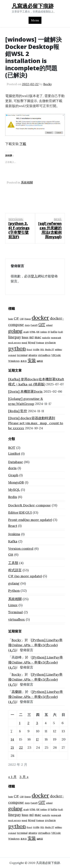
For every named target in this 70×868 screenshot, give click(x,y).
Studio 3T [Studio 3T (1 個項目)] (49, 350)
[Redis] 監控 (18, 411)
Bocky (48, 84)
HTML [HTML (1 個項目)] (33, 332)
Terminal (15, 612)
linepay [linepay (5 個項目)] (15, 337)
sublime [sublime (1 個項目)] (58, 350)
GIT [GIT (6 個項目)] (42, 325)
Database (16, 462)
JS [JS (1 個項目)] (49, 332)
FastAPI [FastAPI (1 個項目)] (34, 325)
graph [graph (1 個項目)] (26, 332)
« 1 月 (12, 777)
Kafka (13, 541)
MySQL (14, 490)
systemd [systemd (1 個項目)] (12, 355)
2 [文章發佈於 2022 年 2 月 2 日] (28, 723)
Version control (21, 549)
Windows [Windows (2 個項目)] (14, 361)
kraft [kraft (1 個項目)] (61, 332)
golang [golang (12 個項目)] (15, 331)
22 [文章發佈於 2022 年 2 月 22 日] (21, 747)
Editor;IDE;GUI (20, 512)
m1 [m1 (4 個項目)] (31, 337)
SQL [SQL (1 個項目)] (42, 350)
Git (11, 554)
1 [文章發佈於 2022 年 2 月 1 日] (20, 723)
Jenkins (14, 534)
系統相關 (27, 182)
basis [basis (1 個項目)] (11, 319)
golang (14, 583)
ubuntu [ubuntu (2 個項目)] (33, 355)
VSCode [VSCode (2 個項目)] (56, 355)
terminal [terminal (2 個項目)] (22, 355)
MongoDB (16, 482)
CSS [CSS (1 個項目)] (22, 319)
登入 (34, 276)
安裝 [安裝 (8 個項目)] (32, 360)
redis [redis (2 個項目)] (36, 349)
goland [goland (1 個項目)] (49, 325)
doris (12, 468)
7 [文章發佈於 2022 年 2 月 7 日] (11, 731)
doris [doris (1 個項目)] (27, 325)
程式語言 (15, 570)
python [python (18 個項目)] (17, 348)
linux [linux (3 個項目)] (25, 337)
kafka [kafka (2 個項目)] (54, 332)
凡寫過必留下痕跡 (33, 6)
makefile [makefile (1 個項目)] (46, 338)
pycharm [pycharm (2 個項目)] (50, 342)
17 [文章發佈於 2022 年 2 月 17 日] (37, 739)
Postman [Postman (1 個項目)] (40, 343)
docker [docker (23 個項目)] (40, 318)
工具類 (13, 563)
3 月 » (24, 777)
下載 (23, 144)
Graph (13, 475)
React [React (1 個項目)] (29, 350)
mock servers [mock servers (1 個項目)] (14, 343)
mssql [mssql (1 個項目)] (24, 343)
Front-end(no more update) (30, 520)
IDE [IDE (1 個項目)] (38, 332)
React (13, 526)
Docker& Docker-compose (29, 505)
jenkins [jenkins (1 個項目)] (44, 332)
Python (14, 591)
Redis (13, 497)
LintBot (14, 454)
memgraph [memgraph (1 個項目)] (56, 338)
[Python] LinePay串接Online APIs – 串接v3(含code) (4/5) (35, 645)
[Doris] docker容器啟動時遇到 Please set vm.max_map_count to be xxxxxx (36, 423)
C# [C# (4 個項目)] (16, 318)
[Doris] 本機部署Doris (25, 391)
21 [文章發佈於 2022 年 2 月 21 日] (12, 747)
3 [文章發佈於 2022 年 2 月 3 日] (37, 723)
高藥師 (17, 692)
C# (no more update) (25, 576)
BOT (12, 448)
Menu (35, 20)
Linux (13, 605)
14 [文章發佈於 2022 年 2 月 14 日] (12, 739)
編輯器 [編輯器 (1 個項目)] (40, 361)
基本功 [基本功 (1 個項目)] (24, 361)
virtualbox (17, 619)
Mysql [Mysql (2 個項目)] (32, 342)
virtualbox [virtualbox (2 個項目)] (44, 355)
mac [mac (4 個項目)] (38, 337)
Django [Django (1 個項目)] (28, 319)
